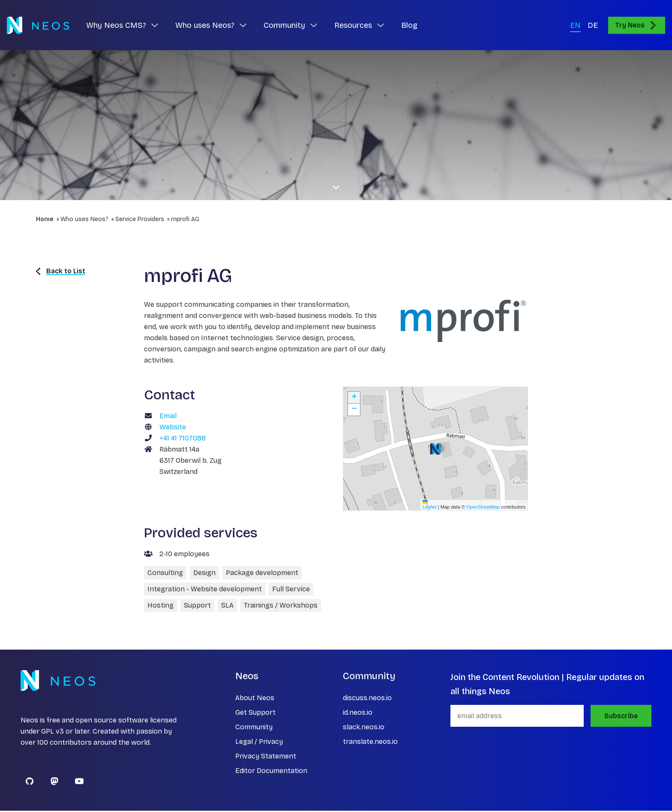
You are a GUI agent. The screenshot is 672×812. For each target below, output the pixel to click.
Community (254, 728)
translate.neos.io (370, 743)
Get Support (255, 714)
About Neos (255, 699)
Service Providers (140, 220)
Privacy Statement (266, 757)
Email (168, 417)
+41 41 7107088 (183, 439)
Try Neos (637, 26)
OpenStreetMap (483, 508)
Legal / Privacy (259, 743)
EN (575, 26)
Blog (409, 26)
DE (593, 26)
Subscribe (621, 717)
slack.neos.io (364, 728)
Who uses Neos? (84, 220)
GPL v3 (52, 733)
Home (45, 220)
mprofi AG (185, 220)
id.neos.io (358, 714)
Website (173, 428)
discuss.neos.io (367, 699)
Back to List (61, 272)
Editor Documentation (271, 772)
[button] (435, 450)
